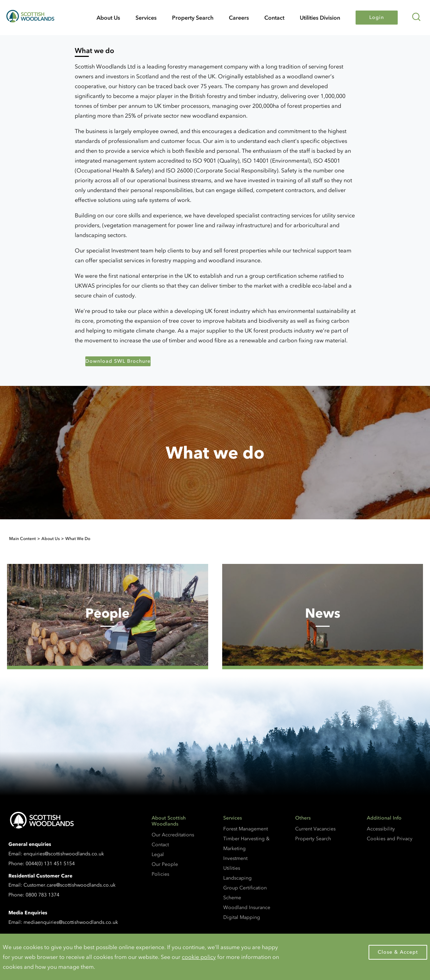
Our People (165, 864)
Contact (274, 18)
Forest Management (246, 829)
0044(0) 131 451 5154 (50, 864)
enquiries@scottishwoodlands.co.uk (64, 854)
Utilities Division (320, 18)
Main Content (22, 539)
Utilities (232, 868)
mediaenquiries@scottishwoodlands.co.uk (71, 922)
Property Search (193, 18)
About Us (108, 18)
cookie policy (199, 957)
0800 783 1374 (42, 895)
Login (377, 17)
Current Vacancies (315, 829)
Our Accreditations (173, 835)
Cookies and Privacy (390, 839)
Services (146, 18)
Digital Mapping (242, 917)
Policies (160, 874)
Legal (158, 854)
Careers (239, 18)
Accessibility (381, 829)
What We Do (78, 539)
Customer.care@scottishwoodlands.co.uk (70, 885)
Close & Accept (398, 952)
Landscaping (237, 878)
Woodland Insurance (247, 907)
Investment (235, 858)
